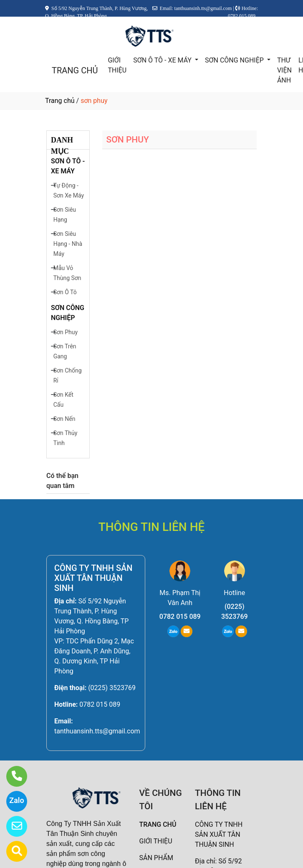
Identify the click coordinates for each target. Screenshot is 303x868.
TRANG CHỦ (75, 70)
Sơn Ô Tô (65, 292)
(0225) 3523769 (112, 688)
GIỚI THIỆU (117, 65)
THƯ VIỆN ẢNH (284, 70)
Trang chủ (60, 101)
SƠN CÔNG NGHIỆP (235, 60)
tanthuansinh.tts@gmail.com (97, 731)
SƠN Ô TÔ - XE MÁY (163, 60)
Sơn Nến (64, 419)
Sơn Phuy (66, 332)
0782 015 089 (100, 704)
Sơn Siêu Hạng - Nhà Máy (68, 244)
